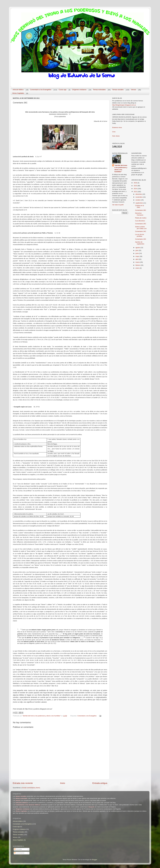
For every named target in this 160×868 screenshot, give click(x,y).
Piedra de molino (141, 218)
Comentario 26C (141, 210)
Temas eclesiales (99, 90)
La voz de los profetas (140, 235)
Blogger (95, 860)
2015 (136, 186)
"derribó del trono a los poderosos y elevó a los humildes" (121, 169)
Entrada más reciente (23, 783)
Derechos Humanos (139, 214)
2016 (136, 183)
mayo (138, 256)
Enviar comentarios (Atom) (31, 788)
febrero (138, 265)
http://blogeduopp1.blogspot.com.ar (124, 105)
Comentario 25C (141, 224)
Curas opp (62, 90)
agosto (138, 248)
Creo (114, 132)
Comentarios (19, 853)
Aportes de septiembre (140, 243)
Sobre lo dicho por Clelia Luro (141, 228)
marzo (138, 262)
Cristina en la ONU (139, 206)
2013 (136, 192)
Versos (133, 90)
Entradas (18, 849)
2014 (136, 189)
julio (137, 250)
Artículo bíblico (18, 90)
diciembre (139, 194)
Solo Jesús (116, 136)
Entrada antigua (100, 783)
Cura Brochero (140, 221)
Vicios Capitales (18, 93)
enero (138, 268)
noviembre (139, 197)
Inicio (63, 783)
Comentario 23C (141, 239)
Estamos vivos (117, 127)
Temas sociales (118, 90)
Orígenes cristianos (79, 90)
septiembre (139, 203)
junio (137, 253)
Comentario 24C (141, 231)
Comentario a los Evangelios (41, 90)
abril (137, 259)
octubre (138, 200)
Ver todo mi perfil (118, 205)
